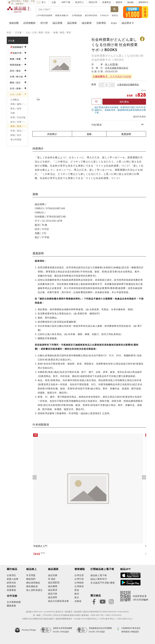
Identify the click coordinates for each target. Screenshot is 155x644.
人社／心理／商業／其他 (38, 32)
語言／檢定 (15, 71)
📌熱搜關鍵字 (17, 47)
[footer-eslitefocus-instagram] (111, 601)
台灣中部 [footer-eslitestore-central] (79, 579)
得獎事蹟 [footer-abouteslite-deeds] (11, 590)
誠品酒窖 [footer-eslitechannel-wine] (53, 597)
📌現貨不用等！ (17, 53)
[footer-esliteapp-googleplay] (131, 582)
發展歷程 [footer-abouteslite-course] (11, 586)
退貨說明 (126, 134)
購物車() (143, 2)
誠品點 (131, 2)
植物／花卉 (16, 135)
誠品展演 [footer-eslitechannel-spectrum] (53, 590)
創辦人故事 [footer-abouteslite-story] (13, 579)
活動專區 (101, 23)
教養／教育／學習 (62, 32)
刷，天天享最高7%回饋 (112, 76)
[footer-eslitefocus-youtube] (103, 601)
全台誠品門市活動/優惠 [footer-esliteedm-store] (103, 583)
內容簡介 (52, 134)
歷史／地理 (16, 108)
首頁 (9, 32)
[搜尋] (73, 9)
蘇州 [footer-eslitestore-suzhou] (77, 594)
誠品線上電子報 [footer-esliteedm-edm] (99, 575)
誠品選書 (57, 23)
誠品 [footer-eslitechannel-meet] (53, 579)
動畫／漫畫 (15, 59)
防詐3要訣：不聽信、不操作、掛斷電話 (24, 2)
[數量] (107, 85)
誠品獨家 (72, 23)
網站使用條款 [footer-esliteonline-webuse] (33, 583)
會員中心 (79, 2)
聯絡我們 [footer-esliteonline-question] (31, 579)
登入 (44, 2)
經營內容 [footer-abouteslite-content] (11, 583)
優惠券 (119, 2)
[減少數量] (101, 85)
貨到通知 (124, 102)
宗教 (13, 113)
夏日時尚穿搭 (91, 15)
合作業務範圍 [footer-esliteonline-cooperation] (14, 602)
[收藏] (96, 102)
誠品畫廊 (87, 23)
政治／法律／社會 (19, 122)
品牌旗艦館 (29, 23)
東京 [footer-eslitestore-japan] (77, 597)
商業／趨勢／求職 (19, 104)
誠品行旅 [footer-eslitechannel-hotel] (53, 593)
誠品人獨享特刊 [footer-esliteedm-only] (99, 579)
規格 (89, 134)
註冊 (54, 2)
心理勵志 (15, 100)
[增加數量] (112, 85)
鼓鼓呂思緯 (117, 15)
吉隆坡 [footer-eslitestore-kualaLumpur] (78, 601)
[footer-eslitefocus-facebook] (94, 601)
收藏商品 (107, 2)
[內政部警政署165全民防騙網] (134, 596)
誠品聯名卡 (128, 23)
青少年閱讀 (16, 139)
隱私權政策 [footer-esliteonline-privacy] (32, 586)
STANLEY (105, 15)
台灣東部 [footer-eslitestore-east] (79, 586)
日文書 (18, 32)
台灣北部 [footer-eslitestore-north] (79, 575)
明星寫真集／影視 (17, 65)
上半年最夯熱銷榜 (44, 15)
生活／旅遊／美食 (17, 88)
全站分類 (14, 23)
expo (114, 23)
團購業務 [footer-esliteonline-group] (11, 606)
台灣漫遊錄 (77, 15)
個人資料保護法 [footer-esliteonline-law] (34, 590)
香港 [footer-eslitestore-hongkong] (77, 590)
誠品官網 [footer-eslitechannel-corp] (53, 575)
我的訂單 (93, 2)
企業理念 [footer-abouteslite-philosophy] (11, 575)
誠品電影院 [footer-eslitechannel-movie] (54, 582)
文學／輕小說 (16, 76)
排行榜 (44, 23)
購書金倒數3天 (62, 15)
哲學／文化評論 (18, 117)
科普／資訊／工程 (19, 131)
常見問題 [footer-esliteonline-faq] (31, 575)
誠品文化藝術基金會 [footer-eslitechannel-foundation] (58, 601)
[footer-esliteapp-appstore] (131, 575)
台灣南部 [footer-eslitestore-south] (79, 583)
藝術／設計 (15, 82)
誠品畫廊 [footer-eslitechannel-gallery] (53, 586)
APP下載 (66, 2)
